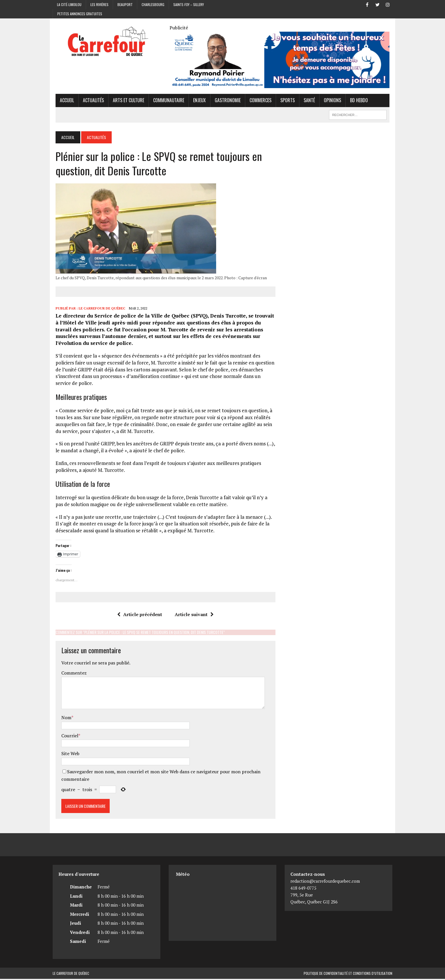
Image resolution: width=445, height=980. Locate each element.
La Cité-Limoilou (69, 4)
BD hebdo (356, 101)
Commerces (258, 101)
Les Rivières (99, 4)
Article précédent (139, 615)
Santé (306, 101)
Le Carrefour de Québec (99, 309)
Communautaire (166, 101)
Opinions (330, 101)
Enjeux (197, 101)
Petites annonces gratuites (80, 14)
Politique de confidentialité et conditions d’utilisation (348, 974)
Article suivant (193, 615)
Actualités (91, 101)
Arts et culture (126, 101)
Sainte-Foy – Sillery (189, 4)
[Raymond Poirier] (280, 85)
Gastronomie (225, 101)
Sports (285, 101)
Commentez (71, 674)
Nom (63, 719)
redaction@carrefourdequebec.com (325, 882)
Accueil (64, 101)
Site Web (67, 755)
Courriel (67, 736)
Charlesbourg (153, 4)
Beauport (125, 4)
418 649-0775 (303, 889)
